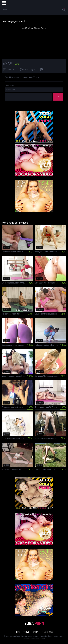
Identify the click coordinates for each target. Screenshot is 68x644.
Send (58, 97)
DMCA (35, 632)
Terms (26, 632)
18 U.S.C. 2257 (47, 632)
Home (18, 632)
